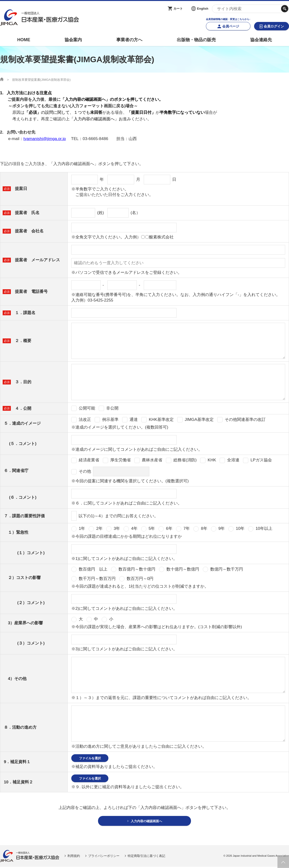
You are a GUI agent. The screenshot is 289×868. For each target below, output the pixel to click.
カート (178, 9)
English (203, 9)
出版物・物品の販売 (196, 40)
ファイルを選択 (90, 758)
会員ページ (231, 26)
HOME (24, 40)
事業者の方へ (129, 40)
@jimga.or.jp (55, 139)
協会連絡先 (261, 40)
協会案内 (73, 40)
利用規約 (74, 857)
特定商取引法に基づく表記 (146, 857)
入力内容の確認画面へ (147, 822)
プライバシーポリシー (104, 857)
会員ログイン (274, 26)
